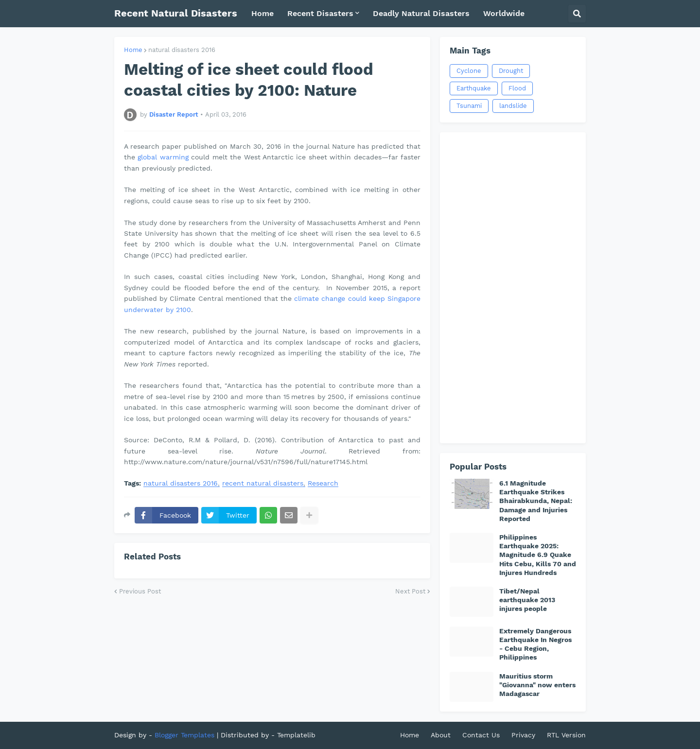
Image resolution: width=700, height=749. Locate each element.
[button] (577, 14)
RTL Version (566, 735)
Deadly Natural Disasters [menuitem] (421, 13)
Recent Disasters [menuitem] (320, 13)
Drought (511, 71)
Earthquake (474, 88)
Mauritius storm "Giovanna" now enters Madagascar (537, 685)
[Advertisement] (513, 288)
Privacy (523, 735)
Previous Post (140, 591)
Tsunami (469, 106)
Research (323, 483)
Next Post (410, 591)
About (441, 735)
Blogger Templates (184, 735)
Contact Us (481, 735)
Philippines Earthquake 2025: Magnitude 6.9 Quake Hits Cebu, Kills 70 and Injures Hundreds (538, 555)
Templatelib (296, 735)
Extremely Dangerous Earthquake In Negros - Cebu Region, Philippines (535, 644)
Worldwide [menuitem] (504, 13)
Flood (517, 88)
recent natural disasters (263, 483)
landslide (513, 106)
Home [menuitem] (262, 13)
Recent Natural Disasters (176, 13)
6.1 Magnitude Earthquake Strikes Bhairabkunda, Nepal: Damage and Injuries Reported (536, 501)
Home (133, 50)
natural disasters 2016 (182, 50)
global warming (163, 157)
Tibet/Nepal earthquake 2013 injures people (527, 600)
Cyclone (469, 71)
